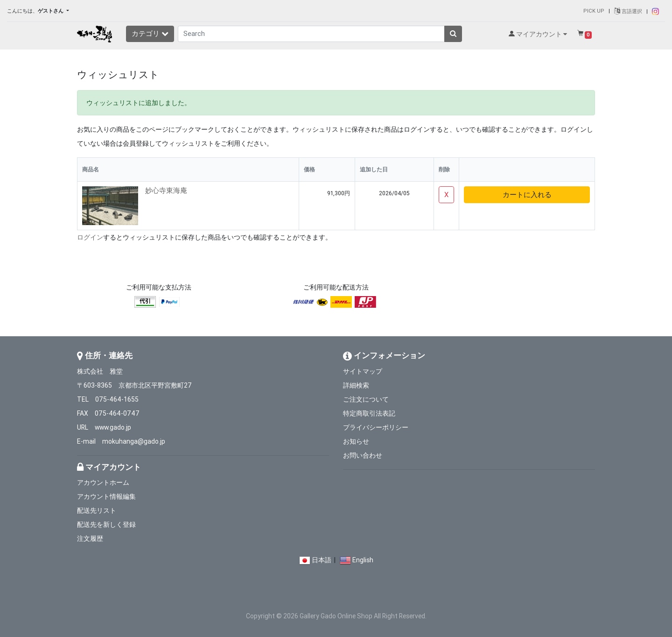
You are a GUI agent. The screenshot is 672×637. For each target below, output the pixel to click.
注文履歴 (90, 538)
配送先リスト (97, 510)
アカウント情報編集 (106, 496)
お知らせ (356, 441)
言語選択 (628, 11)
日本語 (322, 560)
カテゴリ (150, 33)
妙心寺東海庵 (166, 190)
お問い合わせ (363, 455)
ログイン (90, 237)
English (363, 560)
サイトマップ (363, 371)
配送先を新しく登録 (106, 524)
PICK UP (594, 11)
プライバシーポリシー (376, 427)
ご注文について (366, 399)
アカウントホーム (103, 482)
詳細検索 (356, 385)
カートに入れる (527, 195)
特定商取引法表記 (369, 413)
